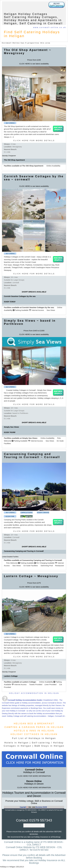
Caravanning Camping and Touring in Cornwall (42, 560)
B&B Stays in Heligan (49, 746)
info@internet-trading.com (34, 826)
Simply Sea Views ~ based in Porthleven (30, 322)
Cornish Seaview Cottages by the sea (38, 307)
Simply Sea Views (30, 438)
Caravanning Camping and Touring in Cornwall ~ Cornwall (32, 456)
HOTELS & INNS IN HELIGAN (34, 731)
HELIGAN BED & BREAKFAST (34, 724)
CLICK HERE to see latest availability (34, 64)
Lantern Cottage (29, 682)
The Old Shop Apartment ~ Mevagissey (28, 51)
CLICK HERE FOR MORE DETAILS (34, 140)
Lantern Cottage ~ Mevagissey (31, 576)
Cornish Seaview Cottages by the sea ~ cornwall (34, 178)
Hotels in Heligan (16, 743)
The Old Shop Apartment (33, 166)
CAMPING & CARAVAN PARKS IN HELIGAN (34, 727)
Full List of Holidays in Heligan (34, 738)
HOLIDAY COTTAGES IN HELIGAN (34, 734)
